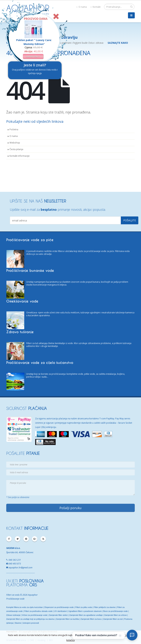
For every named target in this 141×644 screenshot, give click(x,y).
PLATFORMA (22, 585)
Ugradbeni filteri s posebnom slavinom (85, 611)
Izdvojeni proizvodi (31, 623)
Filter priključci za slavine (105, 607)
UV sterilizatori (60, 611)
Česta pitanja (16, 149)
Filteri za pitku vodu (84, 607)
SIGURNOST (27, 408)
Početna (14, 129)
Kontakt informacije (20, 156)
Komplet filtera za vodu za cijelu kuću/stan (25, 607)
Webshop (15, 143)
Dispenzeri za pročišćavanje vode (59, 607)
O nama (82, 7)
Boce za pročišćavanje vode (115, 611)
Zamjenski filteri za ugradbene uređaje (86, 615)
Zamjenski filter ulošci (58, 615)
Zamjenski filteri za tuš (113, 619)
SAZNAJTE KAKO (118, 43)
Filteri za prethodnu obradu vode (38, 611)
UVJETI (25, 581)
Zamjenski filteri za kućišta (67, 619)
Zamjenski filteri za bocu (91, 619)
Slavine (18, 623)
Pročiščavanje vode (15, 599)
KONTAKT (27, 528)
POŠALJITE (23, 453)
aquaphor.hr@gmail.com (20, 568)
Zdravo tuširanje (13, 615)
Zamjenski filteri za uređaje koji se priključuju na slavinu (30, 619)
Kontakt (96, 7)
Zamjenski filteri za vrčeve (116, 615)
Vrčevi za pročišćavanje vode (35, 615)
